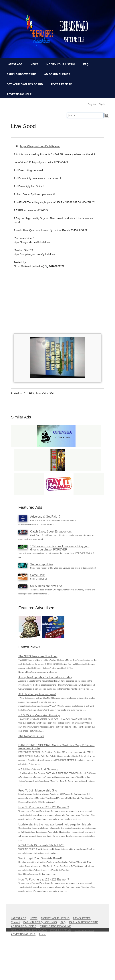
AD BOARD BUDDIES (57, 74)
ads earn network (84, 930)
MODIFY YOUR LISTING (61, 64)
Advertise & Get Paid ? (45, 517)
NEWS (34, 64)
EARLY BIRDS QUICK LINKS (40, 922)
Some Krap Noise (42, 564)
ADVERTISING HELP (19, 94)
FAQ (86, 64)
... (56, 672)
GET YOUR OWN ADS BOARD (25, 84)
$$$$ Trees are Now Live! (47, 586)
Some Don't (38, 575)
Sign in (102, 104)
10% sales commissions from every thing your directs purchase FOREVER (60, 548)
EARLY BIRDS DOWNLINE (55, 926)
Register (92, 104)
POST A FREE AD (62, 84)
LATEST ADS (15, 64)
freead (43, 934)
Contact (15, 922)
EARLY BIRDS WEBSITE (21, 74)
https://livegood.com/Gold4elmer (40, 146)
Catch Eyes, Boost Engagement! (51, 531)
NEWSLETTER (82, 918)
